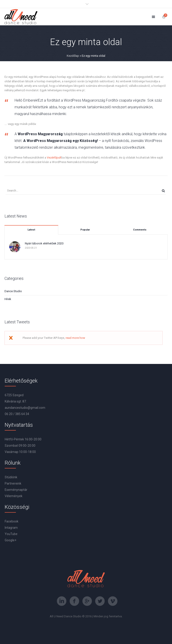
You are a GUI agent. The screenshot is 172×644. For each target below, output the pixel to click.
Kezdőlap (73, 56)
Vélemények (14, 496)
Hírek (8, 299)
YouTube (11, 534)
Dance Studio (13, 291)
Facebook (12, 521)
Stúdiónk (11, 477)
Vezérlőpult (54, 158)
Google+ (11, 540)
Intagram (11, 528)
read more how (75, 338)
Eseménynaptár (16, 490)
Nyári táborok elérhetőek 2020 (44, 243)
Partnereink (13, 483)
